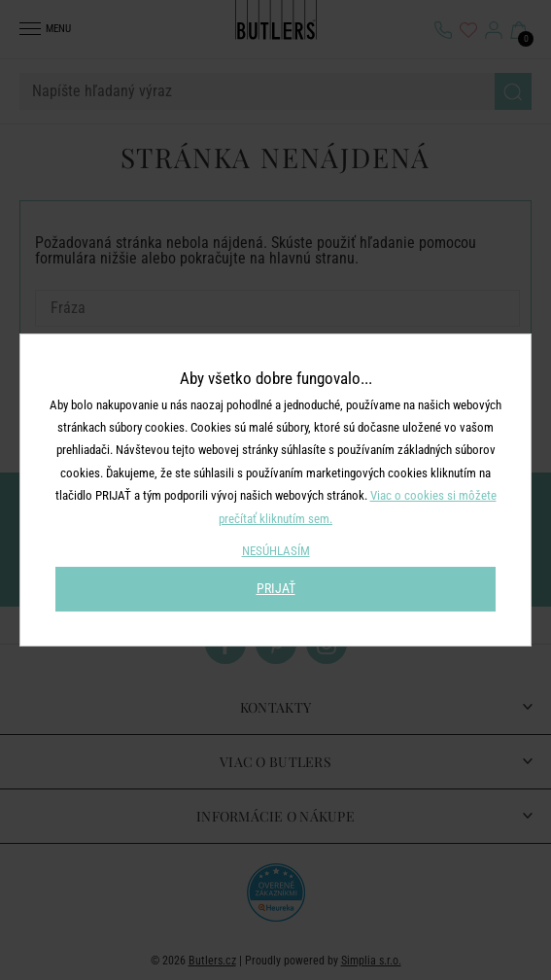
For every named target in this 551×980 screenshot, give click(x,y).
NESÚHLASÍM (276, 551)
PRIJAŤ (276, 588)
